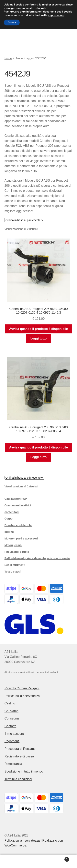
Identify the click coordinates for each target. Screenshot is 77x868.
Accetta (12, 23)
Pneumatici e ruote (17, 552)
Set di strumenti (15, 565)
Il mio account (14, 734)
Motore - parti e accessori (21, 538)
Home (8, 58)
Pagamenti (12, 741)
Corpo (9, 519)
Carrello (60, 859)
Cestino (10, 703)
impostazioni (56, 15)
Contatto (10, 726)
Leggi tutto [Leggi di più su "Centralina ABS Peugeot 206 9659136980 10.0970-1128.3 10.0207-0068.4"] (39, 457)
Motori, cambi (13, 545)
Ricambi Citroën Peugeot (22, 688)
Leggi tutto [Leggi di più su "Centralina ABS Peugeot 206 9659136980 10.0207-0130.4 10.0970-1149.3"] (39, 338)
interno (9, 532)
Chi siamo (11, 711)
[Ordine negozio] (24, 220)
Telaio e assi (13, 572)
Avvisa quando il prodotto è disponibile (39, 329)
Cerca (39, 861)
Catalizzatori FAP (16, 499)
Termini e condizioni (18, 779)
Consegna (12, 718)
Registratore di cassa (19, 756)
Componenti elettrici (18, 505)
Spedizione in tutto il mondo (24, 771)
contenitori (12, 512)
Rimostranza (13, 764)
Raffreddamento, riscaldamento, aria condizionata (37, 558)
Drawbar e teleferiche (18, 525)
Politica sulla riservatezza (22, 696)
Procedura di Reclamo (20, 749)
